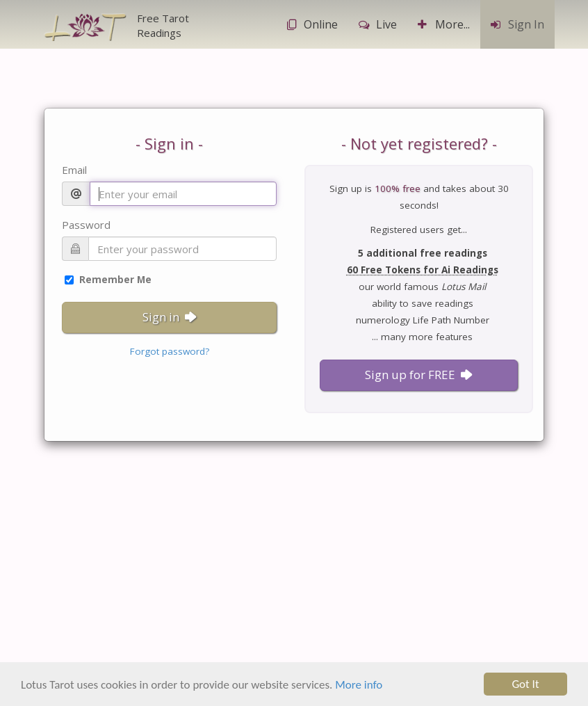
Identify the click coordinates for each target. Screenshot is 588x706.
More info (359, 686)
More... (444, 24)
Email (74, 170)
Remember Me (108, 280)
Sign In (517, 24)
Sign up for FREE (419, 375)
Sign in (170, 317)
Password (86, 225)
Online (312, 24)
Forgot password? (170, 351)
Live (378, 24)
